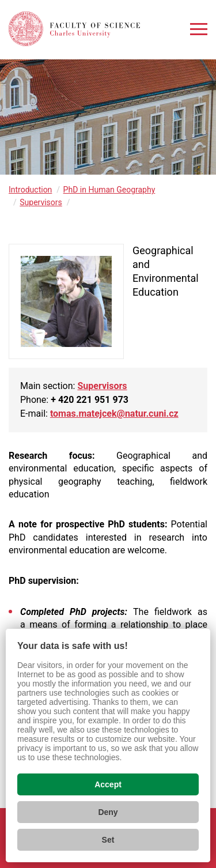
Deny (108, 812)
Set (108, 840)
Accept (108, 784)
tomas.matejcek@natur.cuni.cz (114, 414)
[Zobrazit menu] (199, 29)
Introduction (30, 190)
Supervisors (41, 202)
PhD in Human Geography (109, 190)
